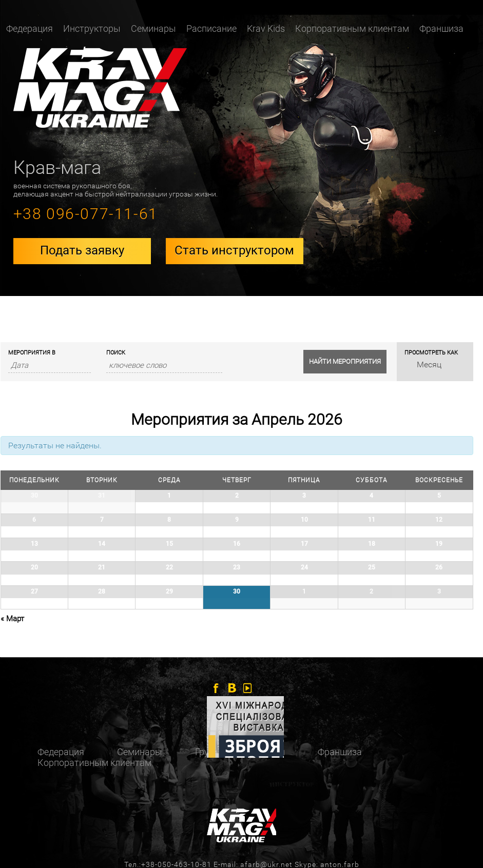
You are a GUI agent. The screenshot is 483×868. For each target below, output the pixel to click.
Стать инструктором (234, 250)
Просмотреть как (431, 353)
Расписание (211, 28)
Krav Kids (266, 28)
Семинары (153, 28)
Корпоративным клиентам (352, 28)
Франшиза (441, 28)
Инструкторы (92, 28)
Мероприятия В (32, 353)
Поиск (116, 353)
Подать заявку (82, 250)
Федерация (30, 28)
